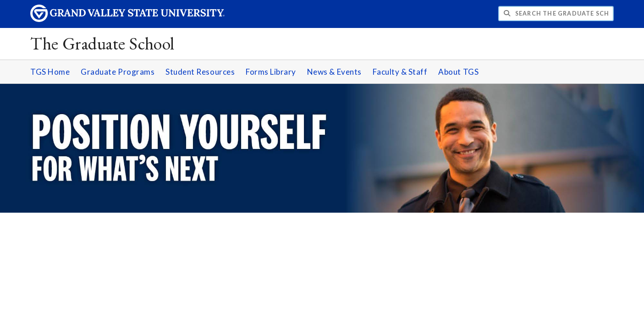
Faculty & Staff (400, 72)
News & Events (334, 72)
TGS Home (50, 72)
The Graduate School (102, 43)
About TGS (458, 72)
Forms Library (271, 72)
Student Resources (200, 72)
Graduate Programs (118, 72)
